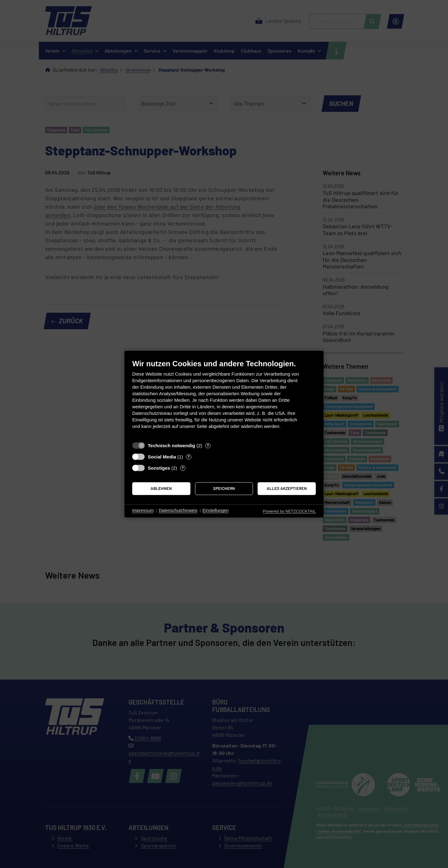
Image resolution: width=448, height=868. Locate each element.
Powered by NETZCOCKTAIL (289, 511)
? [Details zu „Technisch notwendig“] (208, 445)
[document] (224, 399)
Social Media (162, 457)
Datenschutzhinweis (178, 511)
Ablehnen (161, 489)
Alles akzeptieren (287, 489)
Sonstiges (159, 468)
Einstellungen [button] (216, 511)
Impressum (143, 511)
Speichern (224, 489)
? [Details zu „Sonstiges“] (183, 468)
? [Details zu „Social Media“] (189, 457)
